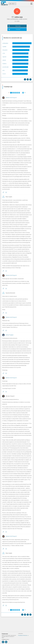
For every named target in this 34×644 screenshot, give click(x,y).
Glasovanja (18, 26)
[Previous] (9, 93)
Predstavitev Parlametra (23, 635)
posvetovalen (6, 67)
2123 (4, 53)
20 (23, 93)
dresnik (4, 60)
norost (4, 74)
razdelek (4, 47)
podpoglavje (5, 43)
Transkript (18, 29)
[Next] (25, 93)
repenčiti (4, 57)
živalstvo (5, 64)
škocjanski (5, 50)
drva (4, 70)
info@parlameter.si (5, 639)
